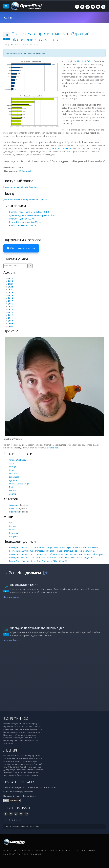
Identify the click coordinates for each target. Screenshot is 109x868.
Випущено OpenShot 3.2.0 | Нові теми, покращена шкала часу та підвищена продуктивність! (54, 558)
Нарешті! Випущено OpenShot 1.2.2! (26, 226)
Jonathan (14, 45)
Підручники (14, 512)
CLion (12, 463)
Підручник (14, 536)
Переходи (14, 533)
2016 (10, 304)
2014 (10, 309)
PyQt (11, 487)
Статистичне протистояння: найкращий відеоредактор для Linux (51, 37)
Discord (33, 796)
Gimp (11, 470)
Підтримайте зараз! (21, 248)
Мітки (8, 517)
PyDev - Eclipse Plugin (19, 484)
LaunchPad (67, 148)
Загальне (13, 505)
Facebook (56, 148)
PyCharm (13, 480)
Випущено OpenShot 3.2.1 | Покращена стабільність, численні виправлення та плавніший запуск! (56, 554)
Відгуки (13, 526)
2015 (10, 307)
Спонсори (12, 820)
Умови (25, 854)
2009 (10, 324)
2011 (10, 318)
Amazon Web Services (19, 460)
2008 (10, 326)
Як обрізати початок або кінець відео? (38, 628)
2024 (10, 281)
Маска (12, 530)
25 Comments (26, 171)
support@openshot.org (23, 792)
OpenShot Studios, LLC (66, 850)
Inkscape (13, 473)
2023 (10, 284)
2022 (10, 287)
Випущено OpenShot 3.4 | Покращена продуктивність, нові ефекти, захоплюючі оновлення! (53, 547)
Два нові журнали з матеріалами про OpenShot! (26, 199)
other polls (39, 142)
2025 (10, 278)
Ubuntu (81, 61)
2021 (10, 290)
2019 (10, 295)
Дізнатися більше (11, 597)
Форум (26, 796)
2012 (10, 315)
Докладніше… (53, 448)
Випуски (13, 508)
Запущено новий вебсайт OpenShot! (21, 187)
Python (12, 490)
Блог (8, 17)
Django (12, 467)
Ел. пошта (17, 796)
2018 (10, 298)
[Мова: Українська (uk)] (103, 7)
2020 (10, 292)
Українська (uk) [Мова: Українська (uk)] (36, 854)
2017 (10, 301)
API (11, 523)
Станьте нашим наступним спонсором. (22, 827)
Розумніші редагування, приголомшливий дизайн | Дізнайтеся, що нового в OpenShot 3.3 (52, 551)
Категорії (11, 499)
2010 (10, 321)
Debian (90, 61)
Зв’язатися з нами (19, 782)
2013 (10, 312)
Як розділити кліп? (24, 585)
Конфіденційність (12, 854)
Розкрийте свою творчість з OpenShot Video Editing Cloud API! (39, 561)
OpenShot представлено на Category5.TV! (29, 212)
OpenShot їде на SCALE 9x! (22, 219)
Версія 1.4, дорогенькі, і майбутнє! (26, 222)
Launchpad (14, 477)
